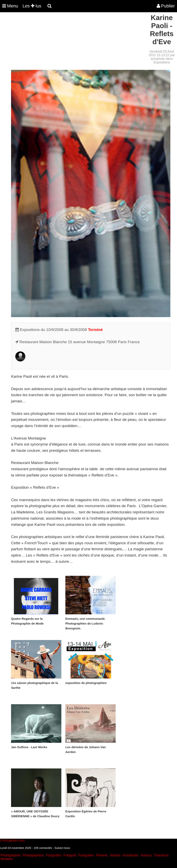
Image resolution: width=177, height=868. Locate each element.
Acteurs (146, 855)
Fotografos (54, 855)
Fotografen (86, 855)
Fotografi (70, 855)
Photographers (33, 855)
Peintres (102, 855)
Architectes (131, 855)
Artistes (115, 855)
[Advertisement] (73, 42)
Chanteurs (161, 855)
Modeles (7, 859)
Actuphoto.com (14, 840)
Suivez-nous (62, 848)
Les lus (32, 6)
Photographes (11, 855)
